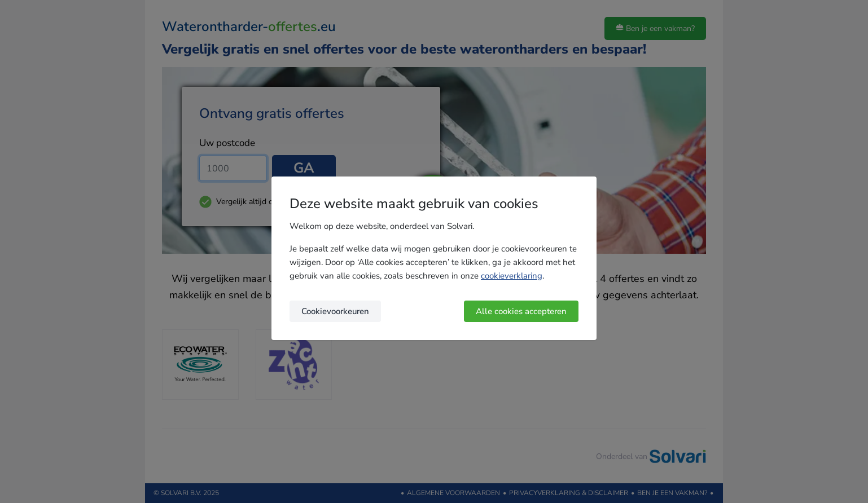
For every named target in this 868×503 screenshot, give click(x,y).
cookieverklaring (512, 276)
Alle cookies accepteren (521, 311)
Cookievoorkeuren (335, 311)
